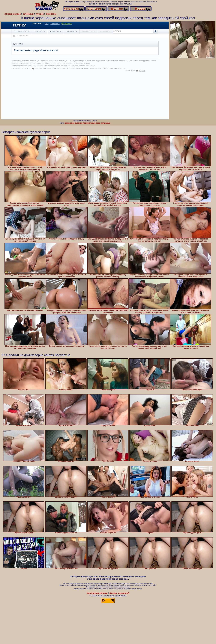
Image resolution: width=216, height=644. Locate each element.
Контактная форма (97, 593)
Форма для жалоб (119, 593)
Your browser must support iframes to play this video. (85, 71)
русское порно (82, 123)
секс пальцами (103, 123)
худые (92, 123)
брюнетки (69, 123)
